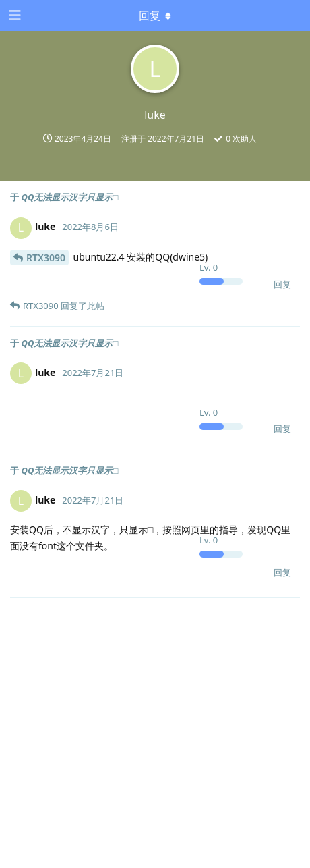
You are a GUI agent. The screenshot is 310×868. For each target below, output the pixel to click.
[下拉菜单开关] (155, 16)
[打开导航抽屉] (13, 16)
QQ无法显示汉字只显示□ (69, 197)
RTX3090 (46, 257)
